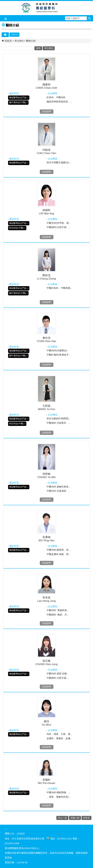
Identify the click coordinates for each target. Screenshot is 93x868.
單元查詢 (49, 48)
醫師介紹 (31, 41)
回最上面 (75, 818)
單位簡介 (19, 41)
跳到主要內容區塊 (2, 2)
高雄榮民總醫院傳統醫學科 (46, 8)
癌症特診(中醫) (16, 228)
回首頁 (8, 41)
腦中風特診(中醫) (17, 102)
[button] (89, 18)
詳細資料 (47, 111)
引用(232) (14, 35)
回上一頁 (62, 818)
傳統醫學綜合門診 (18, 98)
